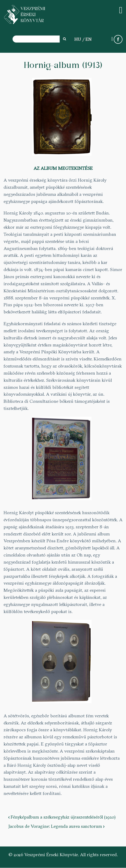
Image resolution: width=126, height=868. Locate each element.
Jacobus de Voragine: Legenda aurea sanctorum (56, 826)
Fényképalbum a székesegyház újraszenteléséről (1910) (62, 817)
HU (78, 39)
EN (88, 39)
